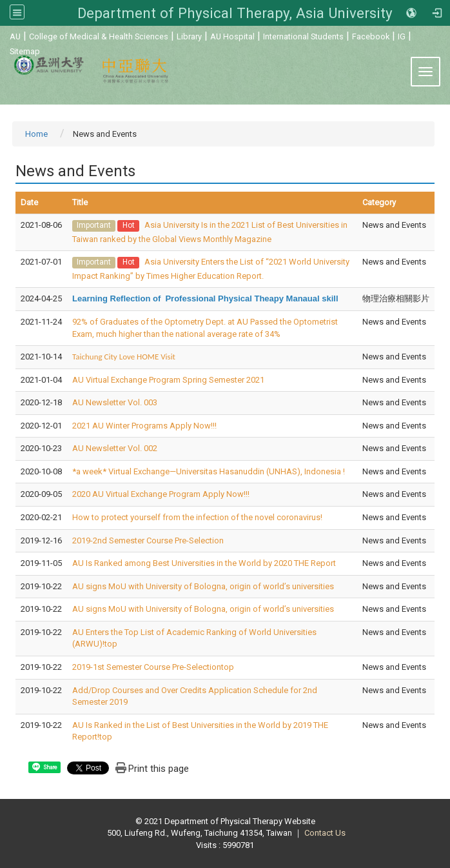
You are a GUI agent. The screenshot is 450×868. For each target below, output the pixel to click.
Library (189, 36)
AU (15, 36)
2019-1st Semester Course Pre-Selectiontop (153, 667)
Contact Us (325, 833)
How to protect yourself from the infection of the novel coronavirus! (197, 517)
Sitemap (25, 51)
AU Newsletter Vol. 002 (115, 448)
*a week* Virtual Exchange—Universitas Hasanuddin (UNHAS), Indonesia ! (209, 471)
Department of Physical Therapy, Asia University (235, 13)
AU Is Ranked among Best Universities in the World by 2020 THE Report (204, 563)
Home (36, 134)
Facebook (371, 36)
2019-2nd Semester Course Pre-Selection (148, 540)
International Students (303, 36)
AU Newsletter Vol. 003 (115, 402)
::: (3, 35)
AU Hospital (232, 36)
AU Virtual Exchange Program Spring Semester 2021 (168, 380)
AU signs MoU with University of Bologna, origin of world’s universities (203, 586)
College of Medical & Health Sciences (99, 36)
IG (402, 36)
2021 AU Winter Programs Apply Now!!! (144, 426)
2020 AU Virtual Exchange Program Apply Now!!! (161, 494)
